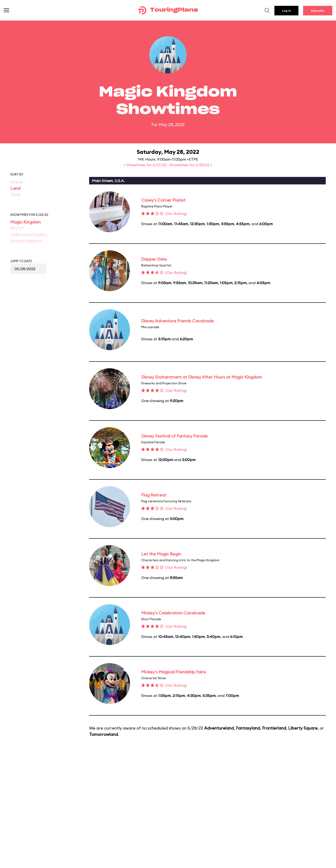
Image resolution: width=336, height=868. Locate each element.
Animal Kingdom (26, 241)
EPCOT (17, 228)
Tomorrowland (103, 734)
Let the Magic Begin (161, 554)
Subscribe (318, 11)
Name (16, 182)
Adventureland (219, 728)
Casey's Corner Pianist (163, 200)
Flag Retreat (154, 495)
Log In (286, 11)
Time (15, 195)
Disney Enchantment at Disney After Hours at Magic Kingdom (202, 377)
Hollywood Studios (28, 235)
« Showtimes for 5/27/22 (146, 165)
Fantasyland (248, 728)
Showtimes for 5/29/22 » (191, 165)
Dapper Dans (154, 259)
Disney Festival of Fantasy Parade (174, 436)
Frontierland (274, 728)
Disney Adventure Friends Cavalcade (177, 321)
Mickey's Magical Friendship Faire (173, 672)
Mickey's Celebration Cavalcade (173, 613)
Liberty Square (303, 728)
